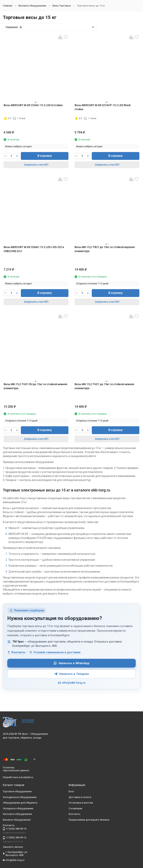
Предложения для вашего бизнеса (89, 820)
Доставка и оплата (80, 797)
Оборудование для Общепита (20, 803)
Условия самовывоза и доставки (55, 652)
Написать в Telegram (71, 674)
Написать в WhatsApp (71, 663)
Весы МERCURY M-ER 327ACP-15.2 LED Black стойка (103, 107)
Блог (71, 791)
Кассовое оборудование (17, 814)
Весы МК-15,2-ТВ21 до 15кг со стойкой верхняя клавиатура (105, 249)
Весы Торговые (62, 6)
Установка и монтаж (81, 803)
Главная (8, 6)
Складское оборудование (18, 808)
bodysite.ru (27, 777)
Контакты (16, 652)
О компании (75, 808)
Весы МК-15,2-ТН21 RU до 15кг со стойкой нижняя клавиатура (35, 386)
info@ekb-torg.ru (72, 683)
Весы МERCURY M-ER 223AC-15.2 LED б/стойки (33, 105)
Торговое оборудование (17, 791)
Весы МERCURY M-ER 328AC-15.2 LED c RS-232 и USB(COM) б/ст (34, 249)
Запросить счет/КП (36, 165)
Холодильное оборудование (20, 797)
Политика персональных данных (16, 769)
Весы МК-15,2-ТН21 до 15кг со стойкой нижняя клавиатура (104, 386)
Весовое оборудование (32, 6)
